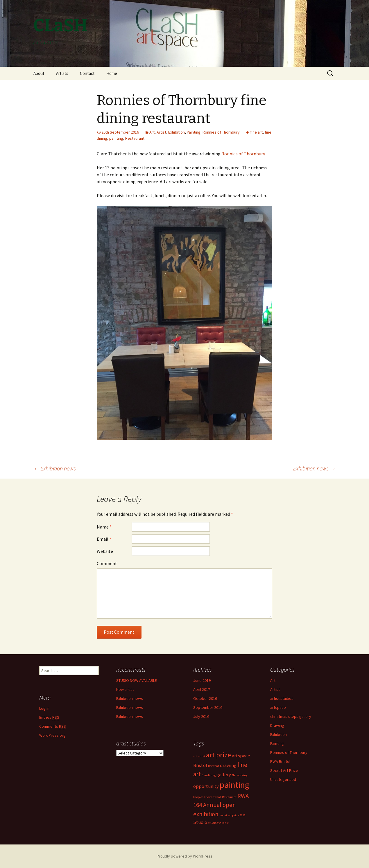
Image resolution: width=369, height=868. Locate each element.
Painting (194, 132)
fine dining (209, 775)
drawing (228, 765)
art (195, 756)
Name (104, 527)
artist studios (282, 698)
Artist (161, 132)
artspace (278, 707)
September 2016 (208, 707)
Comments (53, 726)
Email (104, 539)
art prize (218, 755)
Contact (87, 73)
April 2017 (202, 689)
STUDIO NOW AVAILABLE (137, 680)
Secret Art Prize (284, 770)
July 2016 (201, 716)
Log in (44, 708)
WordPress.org (52, 735)
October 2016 (205, 698)
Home (112, 73)
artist (201, 756)
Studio (200, 822)
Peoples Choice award (207, 797)
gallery (224, 774)
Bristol (200, 765)
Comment (107, 563)
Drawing (277, 725)
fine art (256, 132)
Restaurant (135, 138)
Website (105, 551)
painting (116, 138)
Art (152, 132)
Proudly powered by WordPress (184, 856)
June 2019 (202, 680)
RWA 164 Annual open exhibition (221, 805)
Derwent (214, 766)
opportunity (206, 786)
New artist (125, 689)
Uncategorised (283, 779)
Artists (62, 73)
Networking (240, 775)
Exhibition (177, 132)
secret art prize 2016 (232, 815)
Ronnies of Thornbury (221, 132)
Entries (49, 717)
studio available (218, 823)
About (39, 73)
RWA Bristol (280, 761)
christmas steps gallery (291, 716)
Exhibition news (55, 468)
